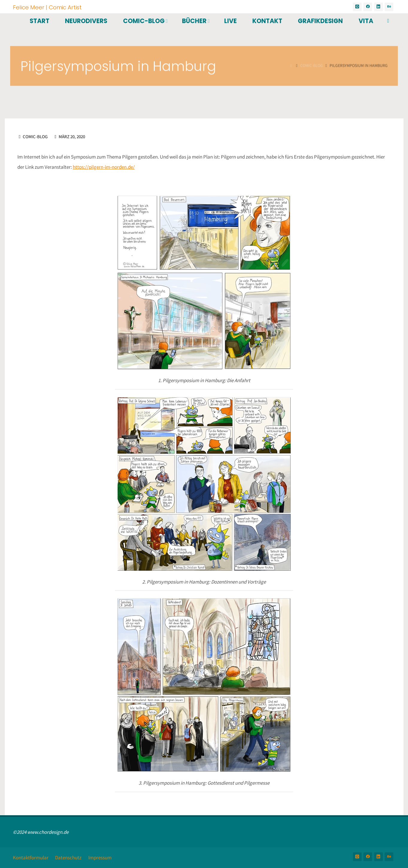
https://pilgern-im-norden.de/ (104, 167)
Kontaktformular (31, 858)
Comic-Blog (35, 137)
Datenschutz (68, 858)
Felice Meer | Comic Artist (47, 7)
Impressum (100, 858)
